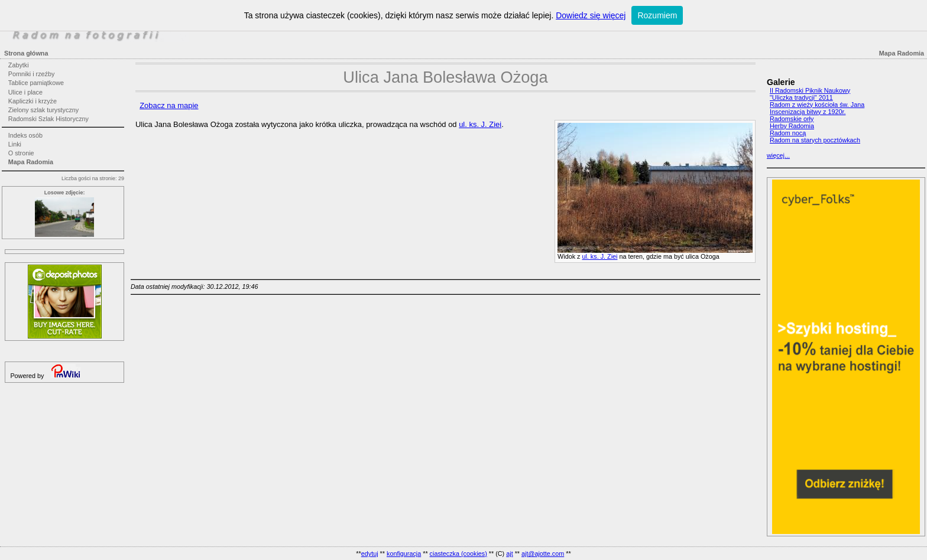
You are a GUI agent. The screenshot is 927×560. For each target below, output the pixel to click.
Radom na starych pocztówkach (815, 140)
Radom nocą (788, 133)
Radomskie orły (792, 119)
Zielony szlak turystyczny (43, 110)
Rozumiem (657, 15)
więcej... (778, 155)
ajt (509, 554)
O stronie (21, 153)
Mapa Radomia (31, 162)
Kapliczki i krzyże (33, 101)
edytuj (370, 554)
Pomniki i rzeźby (32, 74)
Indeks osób (25, 135)
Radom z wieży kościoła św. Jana (817, 105)
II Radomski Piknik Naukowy (810, 90)
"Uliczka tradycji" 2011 (801, 97)
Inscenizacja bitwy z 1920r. (808, 112)
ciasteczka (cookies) (458, 554)
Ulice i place (25, 92)
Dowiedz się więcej (591, 15)
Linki (15, 144)
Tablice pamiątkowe (36, 83)
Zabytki (19, 65)
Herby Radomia (792, 126)
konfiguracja (404, 554)
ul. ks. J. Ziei (599, 256)
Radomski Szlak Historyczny (48, 119)
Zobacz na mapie (169, 105)
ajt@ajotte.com (543, 554)
